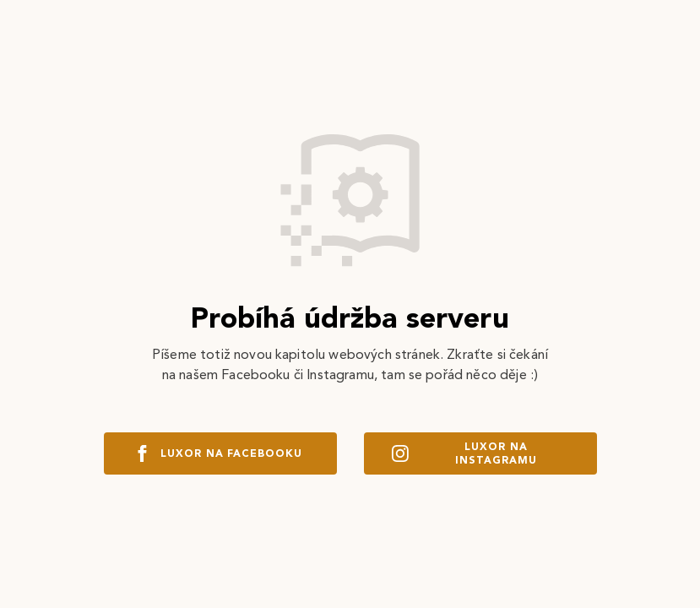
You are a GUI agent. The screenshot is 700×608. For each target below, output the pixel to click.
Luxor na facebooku (220, 453)
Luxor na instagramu (464, 453)
